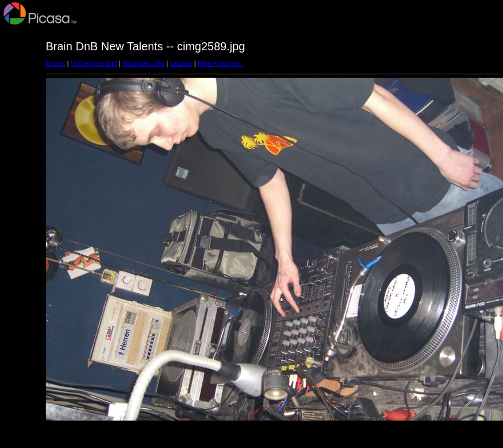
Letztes (181, 63)
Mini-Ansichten (220, 63)
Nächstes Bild (143, 63)
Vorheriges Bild (94, 63)
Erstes (55, 63)
